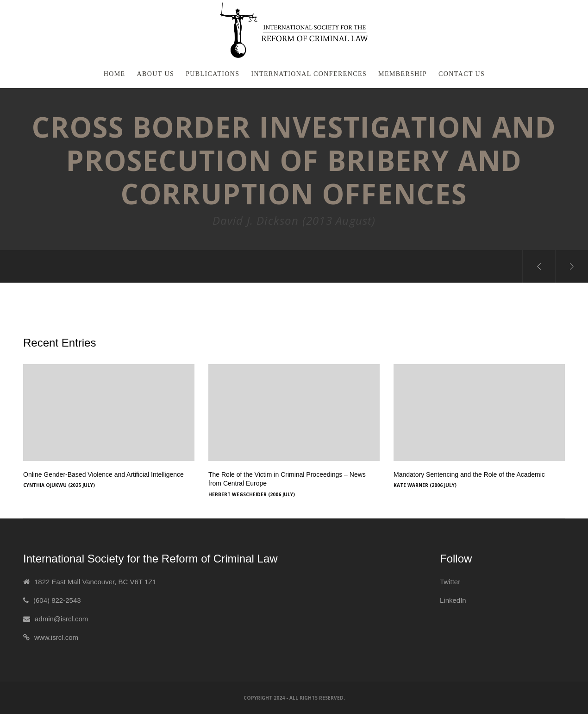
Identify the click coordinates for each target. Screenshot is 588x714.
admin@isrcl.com (61, 619)
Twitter (450, 582)
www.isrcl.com (56, 637)
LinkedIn (453, 600)
